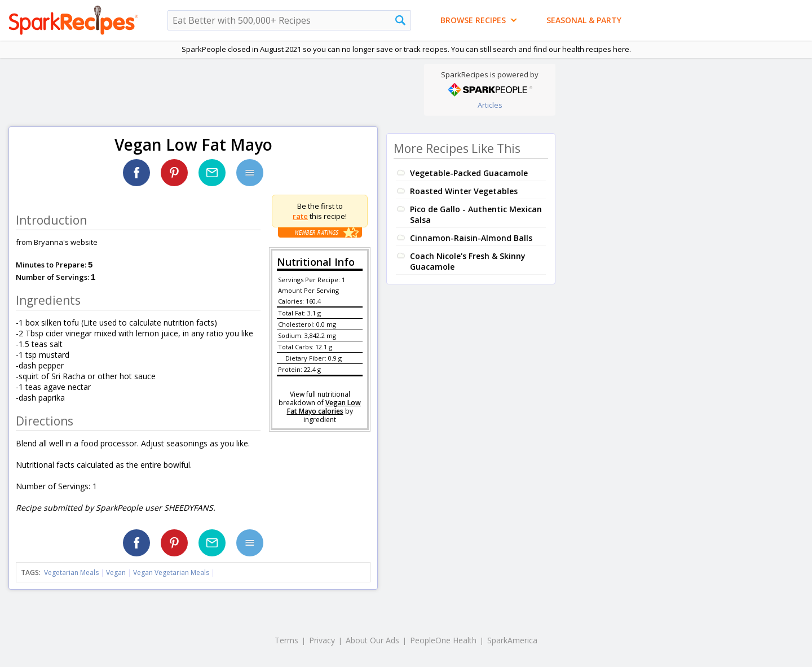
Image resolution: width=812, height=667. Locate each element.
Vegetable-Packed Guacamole (469, 173)
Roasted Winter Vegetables (464, 191)
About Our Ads (372, 640)
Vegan (116, 572)
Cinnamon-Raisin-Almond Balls (471, 238)
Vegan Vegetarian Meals (171, 572)
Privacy (322, 640)
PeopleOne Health (443, 640)
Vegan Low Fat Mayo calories (324, 407)
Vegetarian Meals (71, 572)
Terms (286, 640)
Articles (490, 105)
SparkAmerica (512, 640)
